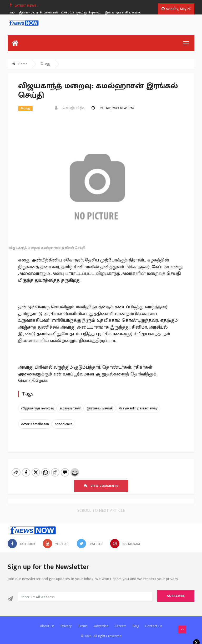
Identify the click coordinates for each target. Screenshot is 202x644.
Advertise (101, 621)
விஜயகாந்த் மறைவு (37, 408)
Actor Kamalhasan (35, 424)
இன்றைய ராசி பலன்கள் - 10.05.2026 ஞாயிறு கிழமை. (62, 12)
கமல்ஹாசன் (70, 408)
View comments (101, 481)
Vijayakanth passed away (138, 408)
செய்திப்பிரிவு (70, 108)
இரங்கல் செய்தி (100, 408)
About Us (47, 621)
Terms (83, 621)
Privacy (66, 621)
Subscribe (176, 591)
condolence (64, 424)
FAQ (136, 621)
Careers (121, 621)
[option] (64, 12)
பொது (46, 64)
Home (20, 64)
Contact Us (154, 621)
